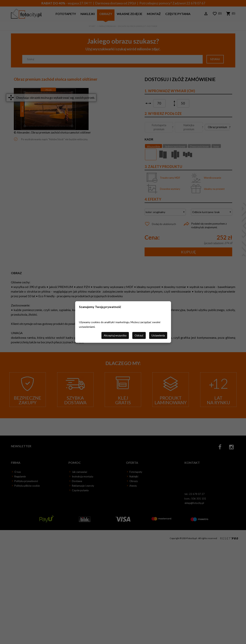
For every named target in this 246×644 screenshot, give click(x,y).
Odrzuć (139, 335)
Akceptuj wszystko (115, 335)
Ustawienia (158, 335)
